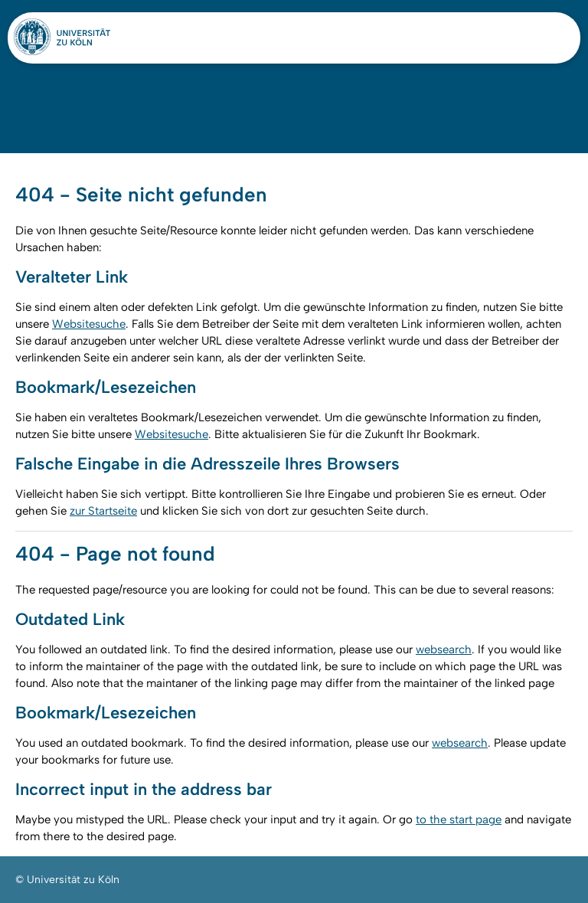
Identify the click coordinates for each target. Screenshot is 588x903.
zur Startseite (103, 511)
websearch (444, 649)
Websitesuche (89, 324)
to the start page (459, 820)
